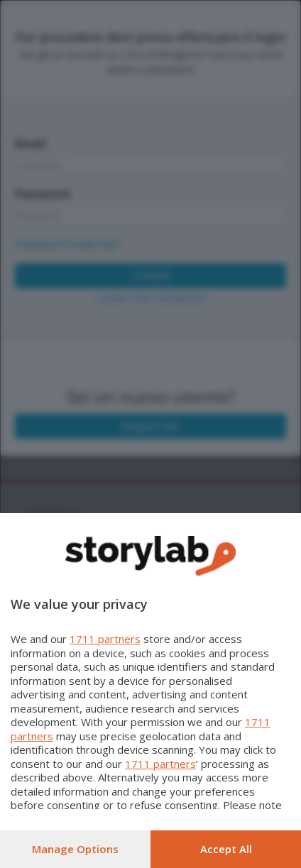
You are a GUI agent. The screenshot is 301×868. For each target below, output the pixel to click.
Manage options (75, 849)
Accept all (226, 849)
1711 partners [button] (105, 639)
